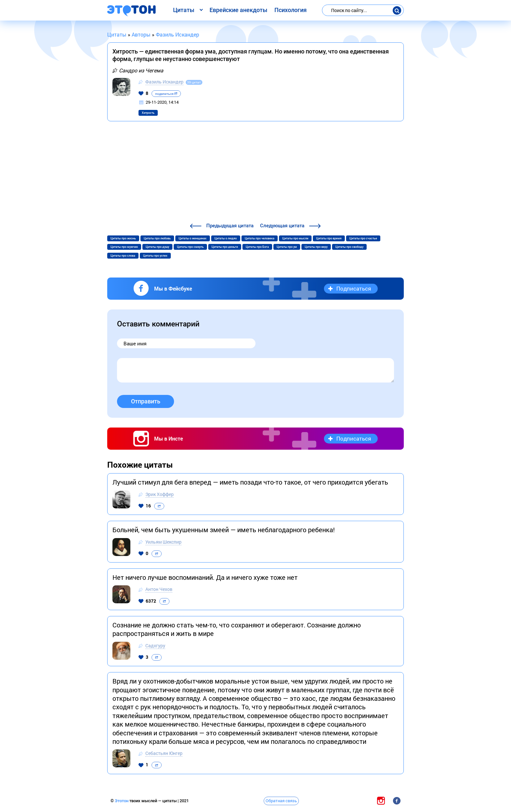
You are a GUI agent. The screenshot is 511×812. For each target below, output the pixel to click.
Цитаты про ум (287, 247)
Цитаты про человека (260, 238)
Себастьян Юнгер (164, 753)
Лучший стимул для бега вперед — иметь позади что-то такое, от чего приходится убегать (250, 482)
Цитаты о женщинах (193, 238)
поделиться (166, 94)
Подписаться (354, 288)
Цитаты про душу (157, 247)
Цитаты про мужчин (124, 247)
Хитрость (148, 113)
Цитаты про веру (316, 247)
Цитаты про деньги (225, 247)
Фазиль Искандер (164, 82)
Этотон (122, 801)
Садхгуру (155, 646)
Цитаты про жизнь (123, 238)
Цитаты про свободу (349, 247)
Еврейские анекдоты (238, 10)
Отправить (146, 401)
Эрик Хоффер (160, 494)
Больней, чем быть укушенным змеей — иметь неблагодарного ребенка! (224, 530)
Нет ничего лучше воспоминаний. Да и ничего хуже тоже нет (205, 577)
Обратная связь (281, 801)
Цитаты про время (329, 238)
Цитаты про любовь (157, 238)
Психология (291, 10)
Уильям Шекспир (163, 542)
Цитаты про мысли (295, 238)
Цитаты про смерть (190, 247)
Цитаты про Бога (257, 247)
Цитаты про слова (123, 256)
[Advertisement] (255, 173)
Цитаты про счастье (363, 238)
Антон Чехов (159, 589)
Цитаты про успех (155, 256)
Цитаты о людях (226, 238)
